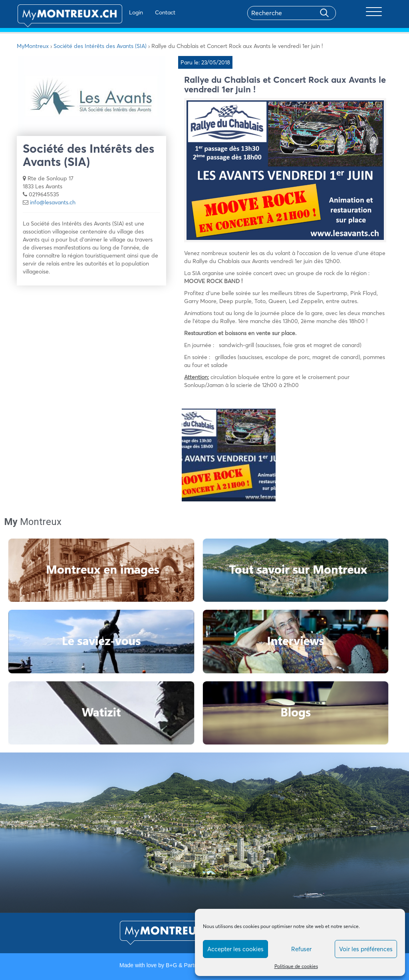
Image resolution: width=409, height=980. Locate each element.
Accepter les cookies (235, 949)
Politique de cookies (296, 966)
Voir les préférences (366, 949)
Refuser (301, 949)
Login (115, 12)
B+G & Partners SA (190, 965)
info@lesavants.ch (53, 202)
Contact (144, 12)
